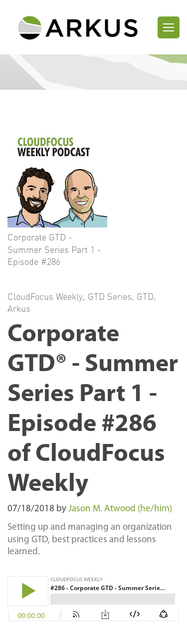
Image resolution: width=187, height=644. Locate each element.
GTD (145, 296)
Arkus (19, 308)
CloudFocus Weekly (45, 296)
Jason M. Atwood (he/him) (120, 509)
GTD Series (110, 296)
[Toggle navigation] (169, 27)
